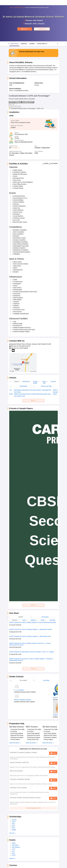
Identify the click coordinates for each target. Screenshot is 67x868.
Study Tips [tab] (44, 382)
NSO (13, 828)
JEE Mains (15, 845)
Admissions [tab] (26, 381)
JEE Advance (16, 847)
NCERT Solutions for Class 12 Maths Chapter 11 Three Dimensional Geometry (33, 622)
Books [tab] (43, 620)
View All (33, 400)
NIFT (13, 853)
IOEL (14, 824)
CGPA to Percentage (28, 102)
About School (14, 44)
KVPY (14, 822)
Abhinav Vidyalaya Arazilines (23, 700)
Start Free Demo (15, 743)
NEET (14, 843)
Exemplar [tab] (52, 620)
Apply (54, 753)
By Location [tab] (23, 680)
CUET (14, 855)
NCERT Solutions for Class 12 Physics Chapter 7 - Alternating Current (30, 636)
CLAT (14, 849)
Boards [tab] (16, 381)
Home (11, 8)
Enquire (25, 29)
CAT (13, 851)
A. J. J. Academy (19, 690)
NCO (13, 826)
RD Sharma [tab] (45, 617)
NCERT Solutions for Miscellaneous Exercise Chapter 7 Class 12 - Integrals (32, 652)
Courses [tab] (53, 381)
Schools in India (19, 8)
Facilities (32, 44)
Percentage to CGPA (15, 102)
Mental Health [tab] (35, 382)
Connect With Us (42, 44)
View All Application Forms (33, 808)
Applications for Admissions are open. (34, 749)
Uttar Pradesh (38, 20)
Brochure (42, 29)
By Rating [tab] (46, 680)
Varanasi (29, 20)
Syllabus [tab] (33, 620)
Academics (24, 44)
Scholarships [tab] (23, 386)
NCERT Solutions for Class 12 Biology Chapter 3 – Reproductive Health (30, 629)
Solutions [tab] (14, 620)
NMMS (14, 830)
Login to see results (15, 106)
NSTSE (14, 820)
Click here (14, 346)
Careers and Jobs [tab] (46, 386)
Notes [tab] (24, 620)
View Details (15, 148)
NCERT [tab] (21, 617)
